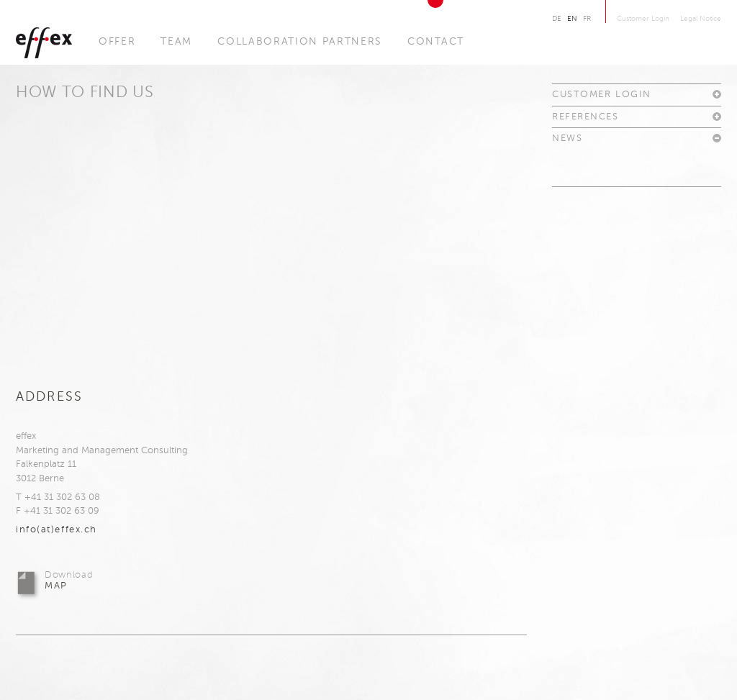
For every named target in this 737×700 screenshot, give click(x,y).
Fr (587, 19)
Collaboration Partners (300, 42)
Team (176, 42)
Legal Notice (701, 19)
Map (69, 581)
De (557, 19)
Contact (436, 42)
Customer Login (643, 19)
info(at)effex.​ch (56, 530)
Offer (117, 42)
